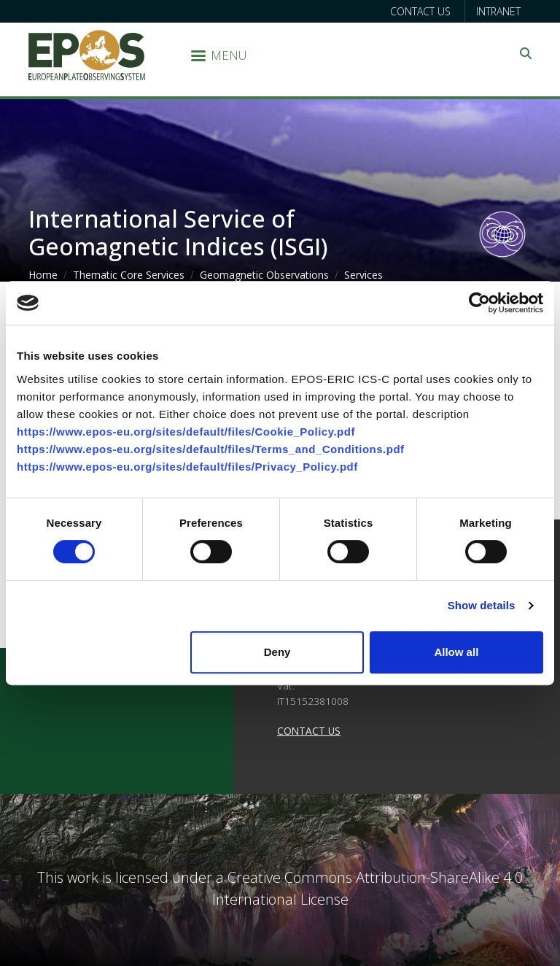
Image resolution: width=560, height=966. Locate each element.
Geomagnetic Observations (264, 275)
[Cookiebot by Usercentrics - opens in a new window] (479, 303)
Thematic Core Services (129, 275)
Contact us (420, 11)
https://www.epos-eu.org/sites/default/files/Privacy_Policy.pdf (187, 467)
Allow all (456, 652)
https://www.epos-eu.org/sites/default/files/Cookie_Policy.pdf (186, 432)
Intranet (498, 11)
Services (363, 275)
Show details (482, 605)
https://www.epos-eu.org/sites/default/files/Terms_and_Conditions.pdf (211, 449)
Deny (277, 652)
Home (43, 275)
